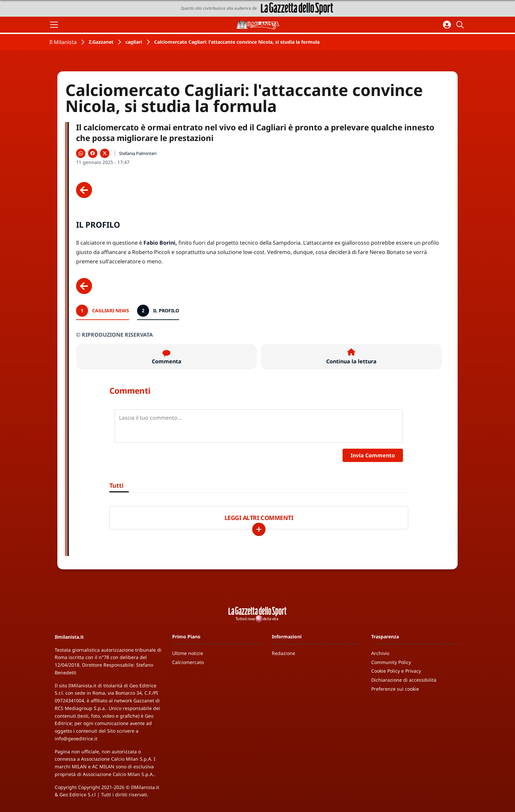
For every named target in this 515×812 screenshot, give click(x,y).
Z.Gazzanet (101, 42)
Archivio (380, 653)
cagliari (134, 42)
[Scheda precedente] (84, 190)
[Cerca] (461, 25)
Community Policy (391, 662)
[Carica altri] (259, 529)
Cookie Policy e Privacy (396, 671)
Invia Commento (373, 455)
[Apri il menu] (54, 25)
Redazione (284, 653)
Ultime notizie (188, 653)
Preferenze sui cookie (395, 689)
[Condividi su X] (105, 153)
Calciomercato (188, 662)
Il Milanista (63, 42)
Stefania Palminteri (138, 153)
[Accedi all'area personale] (447, 25)
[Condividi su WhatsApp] (81, 153)
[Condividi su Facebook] (93, 153)
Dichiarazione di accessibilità (404, 680)
